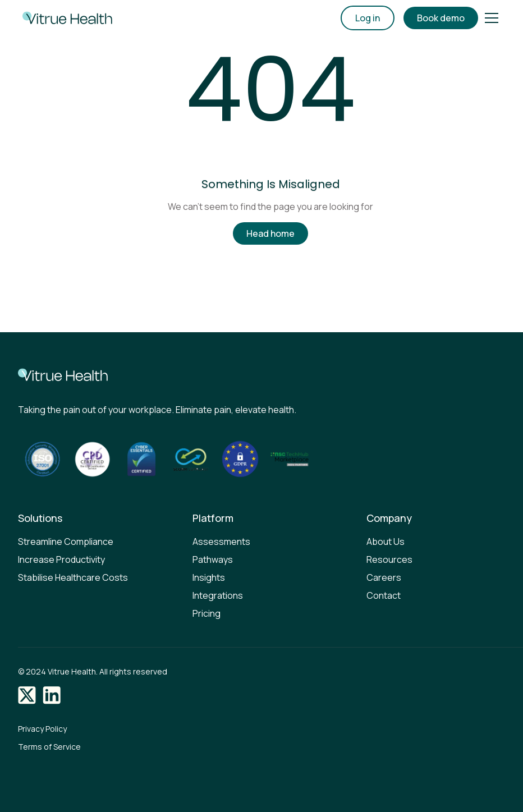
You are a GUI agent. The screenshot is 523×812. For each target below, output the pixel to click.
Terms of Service (49, 747)
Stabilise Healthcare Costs (73, 577)
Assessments (221, 542)
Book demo (441, 18)
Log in (368, 18)
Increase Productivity (61, 559)
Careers (384, 577)
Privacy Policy (42, 729)
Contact (384, 595)
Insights (209, 577)
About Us (386, 542)
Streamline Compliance (66, 542)
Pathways (213, 559)
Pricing (207, 613)
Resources (389, 559)
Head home (270, 233)
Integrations (218, 595)
